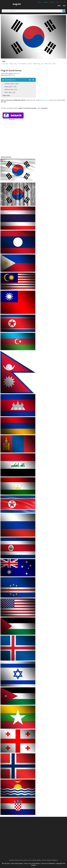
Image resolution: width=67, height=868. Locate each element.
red (42, 64)
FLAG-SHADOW (22, 64)
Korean (30, 64)
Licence (39, 2)
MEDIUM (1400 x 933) (11, 90)
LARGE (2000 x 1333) (10, 87)
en (61, 2)
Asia (3, 64)
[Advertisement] (16, 141)
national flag (36, 64)
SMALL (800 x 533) (10, 92)
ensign (11, 64)
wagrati (17, 4)
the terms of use (45, 100)
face (64, 6)
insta (59, 6)
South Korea (48, 64)
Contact (52, 2)
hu (57, 2)
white (54, 64)
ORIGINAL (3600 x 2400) (11, 84)
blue (7, 64)
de (64, 2)
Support (46, 2)
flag (15, 64)
